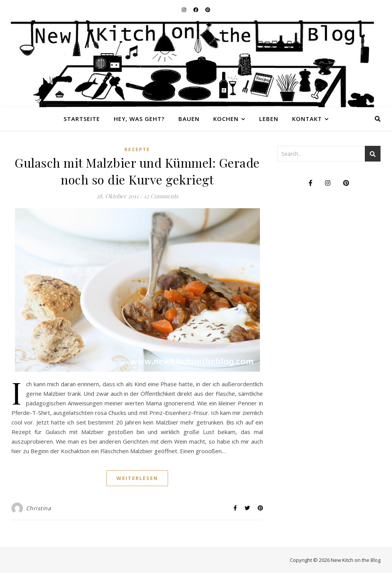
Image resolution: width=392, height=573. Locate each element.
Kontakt (307, 119)
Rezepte (137, 149)
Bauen (189, 119)
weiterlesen (137, 478)
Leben (269, 119)
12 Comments (161, 196)
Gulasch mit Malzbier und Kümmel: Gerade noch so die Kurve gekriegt (137, 171)
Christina (39, 508)
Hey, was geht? (139, 119)
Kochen (226, 119)
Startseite (82, 119)
